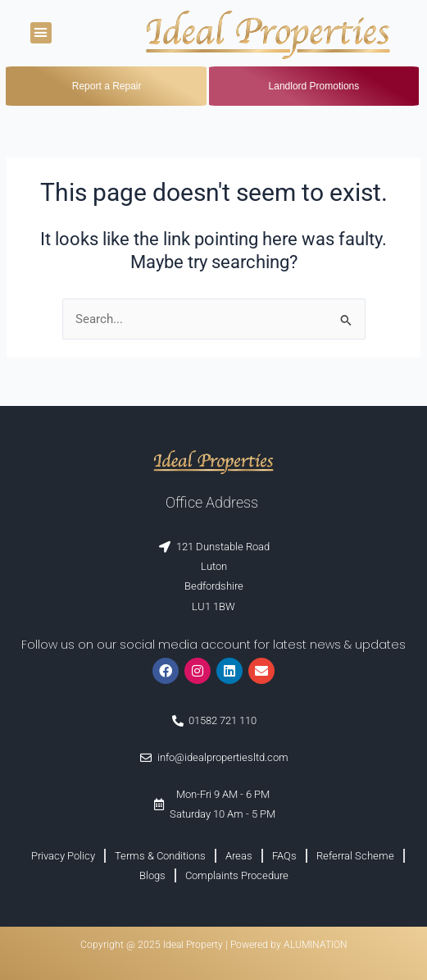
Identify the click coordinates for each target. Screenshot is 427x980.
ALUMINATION (316, 945)
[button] (41, 33)
